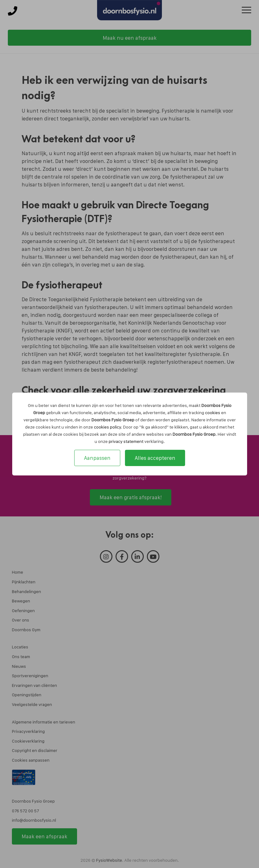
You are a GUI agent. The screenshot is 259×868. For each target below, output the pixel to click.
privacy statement (126, 441)
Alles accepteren (155, 458)
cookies (213, 413)
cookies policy (107, 427)
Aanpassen (97, 458)
